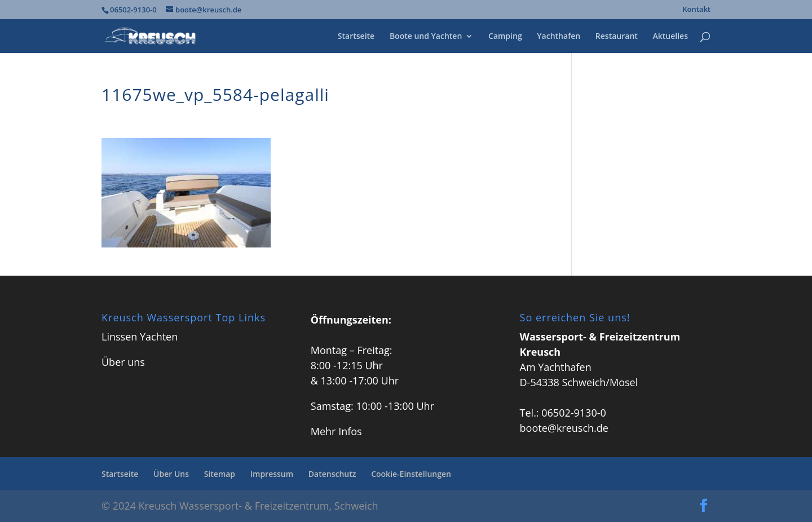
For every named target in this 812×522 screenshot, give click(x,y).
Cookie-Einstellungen (411, 474)
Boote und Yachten (426, 37)
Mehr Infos (336, 431)
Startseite (356, 37)
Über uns (123, 362)
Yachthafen (559, 37)
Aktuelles (670, 37)
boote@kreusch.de (564, 428)
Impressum (272, 474)
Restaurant (617, 37)
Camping (505, 37)
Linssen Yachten (140, 337)
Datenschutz (332, 474)
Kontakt (696, 10)
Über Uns (171, 474)
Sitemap (220, 474)
